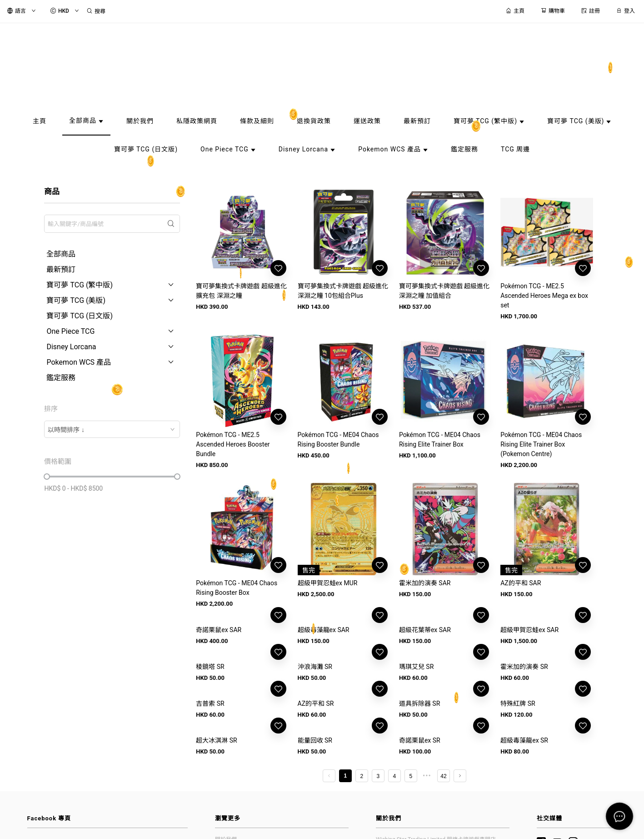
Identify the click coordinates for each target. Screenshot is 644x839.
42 (443, 776)
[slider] (47, 477)
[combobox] (112, 429)
